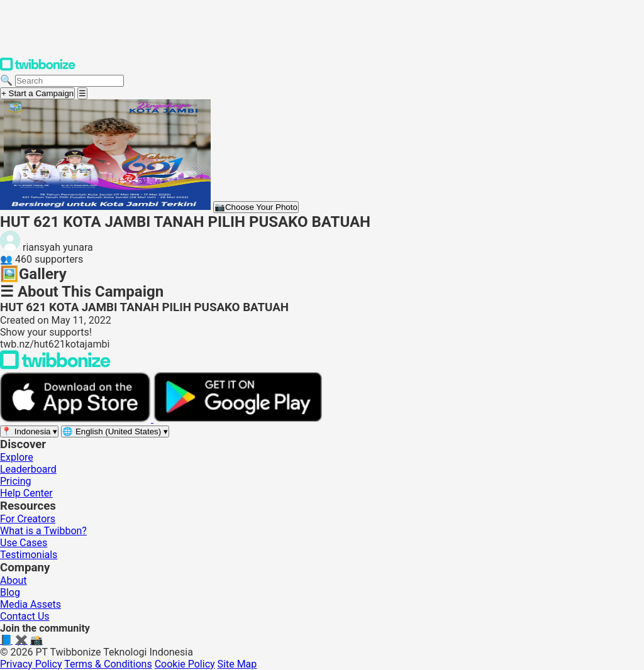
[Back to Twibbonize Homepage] (55, 366)
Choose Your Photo (256, 207)
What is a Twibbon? (43, 531)
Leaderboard (28, 469)
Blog (10, 592)
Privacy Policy (31, 664)
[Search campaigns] (69, 81)
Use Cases (24, 543)
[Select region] (29, 431)
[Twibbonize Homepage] (38, 68)
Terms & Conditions (108, 664)
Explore (17, 457)
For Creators (28, 519)
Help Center (26, 493)
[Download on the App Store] (77, 419)
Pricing (16, 481)
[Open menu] (82, 93)
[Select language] (115, 431)
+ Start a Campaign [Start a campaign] (37, 93)
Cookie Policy (185, 664)
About (14, 580)
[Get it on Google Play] (238, 419)
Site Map (237, 664)
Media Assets (31, 604)
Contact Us (25, 616)
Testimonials (29, 555)
